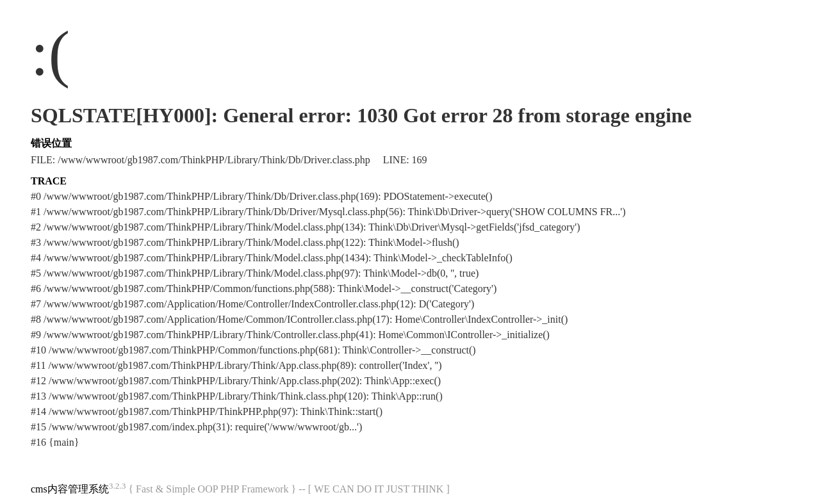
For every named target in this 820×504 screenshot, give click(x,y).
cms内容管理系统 (70, 489)
